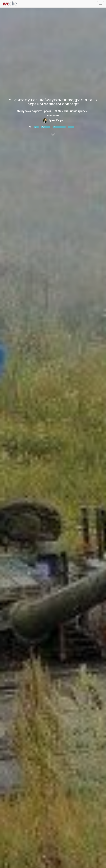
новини (71, 127)
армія (36, 127)
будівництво (46, 127)
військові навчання (59, 127)
